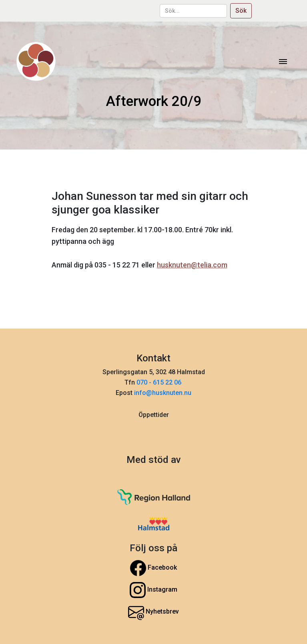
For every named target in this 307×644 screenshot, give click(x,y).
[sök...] (193, 11)
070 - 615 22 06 (160, 382)
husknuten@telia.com (192, 265)
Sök (241, 11)
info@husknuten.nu (163, 393)
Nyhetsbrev (153, 612)
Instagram (153, 590)
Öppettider (154, 415)
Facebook (153, 568)
